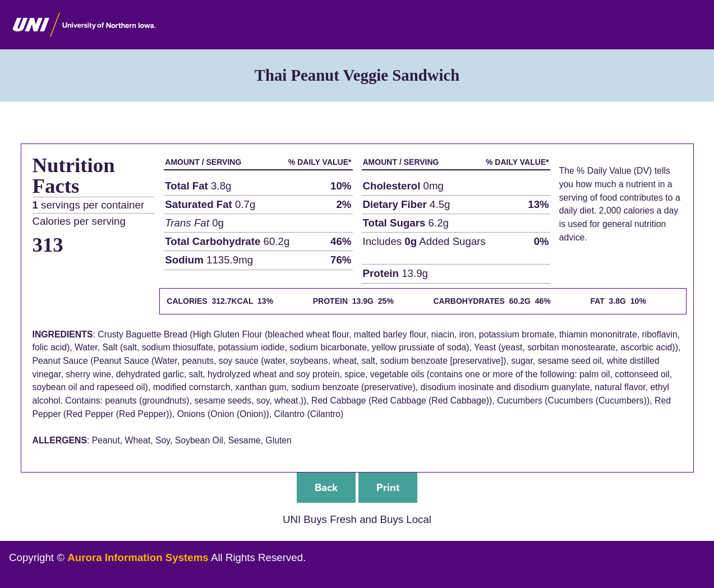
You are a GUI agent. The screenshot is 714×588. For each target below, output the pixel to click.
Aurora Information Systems (138, 557)
